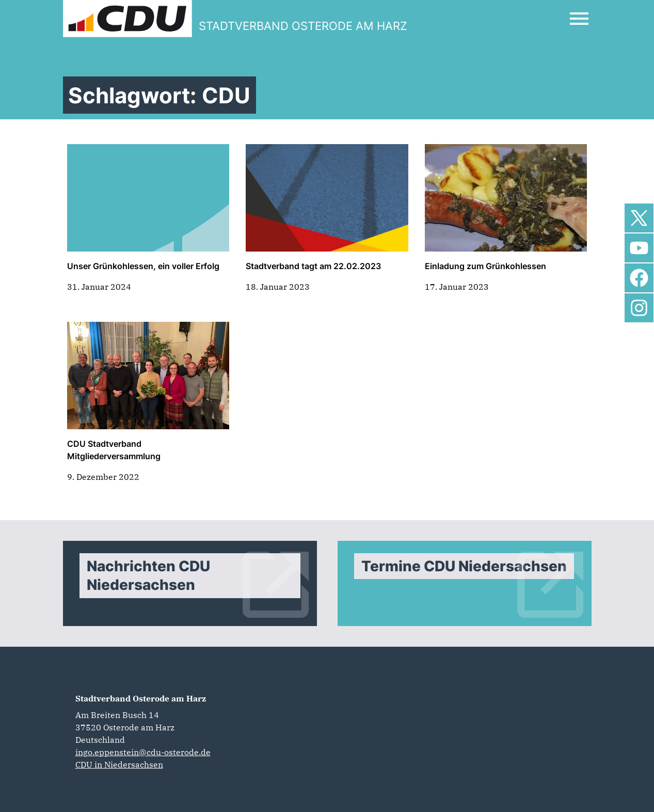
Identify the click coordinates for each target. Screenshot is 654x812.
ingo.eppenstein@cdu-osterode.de (143, 752)
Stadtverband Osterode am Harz (141, 698)
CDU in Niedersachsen (119, 764)
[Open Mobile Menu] (579, 19)
